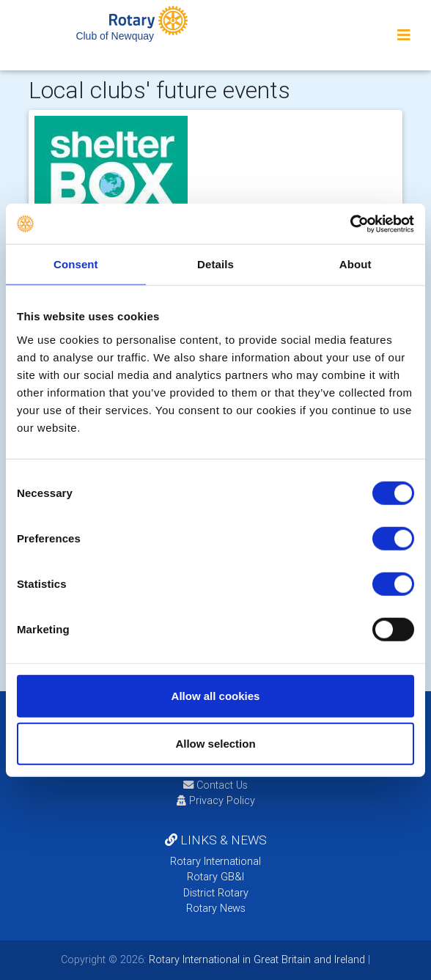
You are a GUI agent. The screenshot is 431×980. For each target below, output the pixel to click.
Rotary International (215, 861)
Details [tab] (215, 264)
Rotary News (216, 908)
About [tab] (356, 264)
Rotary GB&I (215, 877)
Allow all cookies (216, 695)
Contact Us (215, 785)
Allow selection (215, 744)
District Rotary (216, 893)
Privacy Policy (216, 800)
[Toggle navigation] (404, 35)
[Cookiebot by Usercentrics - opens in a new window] (350, 224)
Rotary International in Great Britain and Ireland (255, 959)
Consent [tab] (76, 264)
